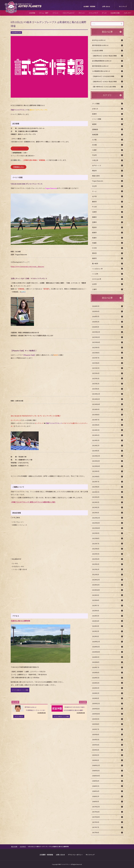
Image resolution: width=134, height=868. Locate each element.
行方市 (96, 248)
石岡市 (96, 212)
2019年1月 (97, 760)
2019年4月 (98, 745)
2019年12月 (98, 704)
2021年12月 (98, 580)
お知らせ (97, 109)
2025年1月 (98, 389)
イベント (55, 13)
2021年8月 (98, 600)
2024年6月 (98, 425)
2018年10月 (98, 776)
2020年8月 (98, 662)
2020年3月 (98, 688)
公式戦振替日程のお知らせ (101, 71)
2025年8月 (98, 353)
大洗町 (96, 150)
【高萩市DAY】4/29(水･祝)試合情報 (104, 56)
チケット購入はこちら (20, 148)
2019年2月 (98, 755)
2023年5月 (98, 492)
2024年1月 (98, 451)
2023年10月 (98, 466)
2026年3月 (98, 317)
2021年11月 (98, 585)
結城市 (96, 233)
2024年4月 (98, 435)
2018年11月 (98, 771)
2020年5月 (98, 678)
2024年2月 (98, 446)
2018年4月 (98, 791)
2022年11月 (98, 523)
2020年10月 (98, 652)
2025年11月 (98, 337)
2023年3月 (98, 502)
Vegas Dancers (99, 181)
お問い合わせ (106, 7)
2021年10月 (98, 590)
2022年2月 (98, 569)
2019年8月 (98, 724)
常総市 (96, 171)
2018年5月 (98, 786)
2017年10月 (98, 817)
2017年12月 (98, 807)
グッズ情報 (98, 104)
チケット (82, 13)
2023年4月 (98, 497)
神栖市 (96, 217)
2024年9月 (98, 409)
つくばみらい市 (99, 269)
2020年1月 (97, 698)
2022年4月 (98, 559)
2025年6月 (98, 363)
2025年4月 (98, 373)
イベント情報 (98, 119)
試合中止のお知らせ (99, 40)
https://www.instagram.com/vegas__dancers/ (27, 266)
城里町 (96, 124)
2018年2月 (98, 796)
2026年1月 (97, 327)
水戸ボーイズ (98, 166)
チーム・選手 (44, 13)
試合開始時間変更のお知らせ (102, 61)
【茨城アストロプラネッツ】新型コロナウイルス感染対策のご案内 (33, 502)
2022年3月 (98, 564)
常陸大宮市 (98, 176)
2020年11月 (98, 647)
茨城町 (96, 243)
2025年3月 (98, 379)
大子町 (96, 140)
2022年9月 (98, 533)
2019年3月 (98, 750)
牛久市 (96, 207)
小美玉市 (97, 160)
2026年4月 (98, 311)
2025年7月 (98, 358)
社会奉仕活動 (115, 13)
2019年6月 (98, 735)
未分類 (96, 145)
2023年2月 (98, 507)
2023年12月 (98, 456)
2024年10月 (98, 404)
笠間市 (96, 222)
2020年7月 (98, 667)
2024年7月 (98, 420)
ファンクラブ (93, 13)
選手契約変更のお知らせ (100, 45)
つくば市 (97, 274)
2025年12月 (98, 332)
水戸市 (96, 196)
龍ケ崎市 (97, 264)
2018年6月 (98, 781)
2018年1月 (97, 802)
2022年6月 (98, 549)
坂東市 (96, 114)
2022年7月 (98, 544)
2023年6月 (98, 487)
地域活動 (97, 135)
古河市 (96, 284)
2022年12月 (98, 518)
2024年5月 (98, 430)
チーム (96, 191)
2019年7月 (98, 729)
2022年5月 (98, 554)
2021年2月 (97, 631)
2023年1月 (97, 513)
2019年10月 (98, 714)
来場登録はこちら (19, 167)
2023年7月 (98, 482)
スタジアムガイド (69, 13)
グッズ (104, 13)
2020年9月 (98, 657)
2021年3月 (97, 626)
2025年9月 (98, 348)
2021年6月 (97, 611)
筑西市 (96, 227)
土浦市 (96, 289)
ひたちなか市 (98, 279)
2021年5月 (98, 616)
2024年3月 (98, 440)
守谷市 (96, 155)
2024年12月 (98, 394)
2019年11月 (98, 709)
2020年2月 (98, 693)
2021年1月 (97, 636)
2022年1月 (97, 575)
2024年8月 (98, 415)
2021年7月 (97, 606)
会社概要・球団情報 (89, 7)
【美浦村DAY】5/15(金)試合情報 (103, 76)
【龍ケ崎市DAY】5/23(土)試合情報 (104, 87)
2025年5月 (98, 368)
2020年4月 (98, 683)
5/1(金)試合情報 (97, 51)
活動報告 (97, 129)
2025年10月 (98, 342)
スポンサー (127, 13)
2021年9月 (98, 595)
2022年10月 (98, 528)
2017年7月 (97, 827)
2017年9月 (98, 822)
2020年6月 (98, 673)
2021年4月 (98, 621)
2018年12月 (98, 765)
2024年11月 (98, 399)
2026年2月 (98, 322)
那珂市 (96, 253)
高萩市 (96, 258)
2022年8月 (98, 538)
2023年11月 (98, 461)
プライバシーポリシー (75, 855)
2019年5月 (98, 740)
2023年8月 (98, 477)
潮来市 (96, 202)
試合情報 (32, 13)
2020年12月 (98, 642)
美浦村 (96, 238)
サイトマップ (123, 7)
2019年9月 (98, 719)
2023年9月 (98, 471)
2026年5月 (98, 306)
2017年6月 (97, 833)
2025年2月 (98, 384)
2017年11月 (98, 812)
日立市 (96, 186)
